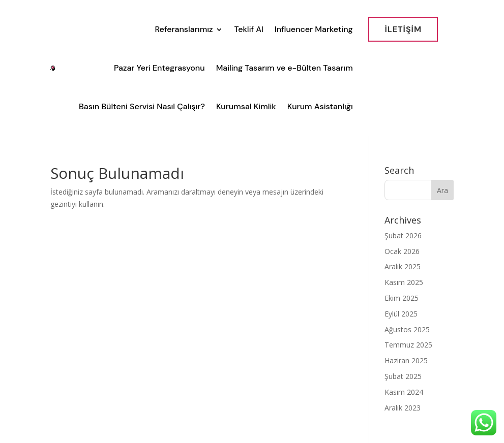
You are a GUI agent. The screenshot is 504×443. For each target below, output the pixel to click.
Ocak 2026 (402, 251)
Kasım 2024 (404, 392)
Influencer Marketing (314, 29)
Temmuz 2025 (408, 345)
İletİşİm (403, 29)
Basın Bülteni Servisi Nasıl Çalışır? (142, 106)
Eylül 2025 (401, 314)
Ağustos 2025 (407, 329)
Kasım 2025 (404, 282)
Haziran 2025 (406, 360)
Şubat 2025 (403, 376)
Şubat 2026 (403, 235)
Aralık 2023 (403, 408)
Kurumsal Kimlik (246, 106)
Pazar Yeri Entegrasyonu (159, 68)
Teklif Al (248, 29)
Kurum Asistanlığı (320, 106)
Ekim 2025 (402, 298)
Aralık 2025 (403, 266)
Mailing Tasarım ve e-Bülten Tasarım (285, 68)
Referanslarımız (184, 29)
